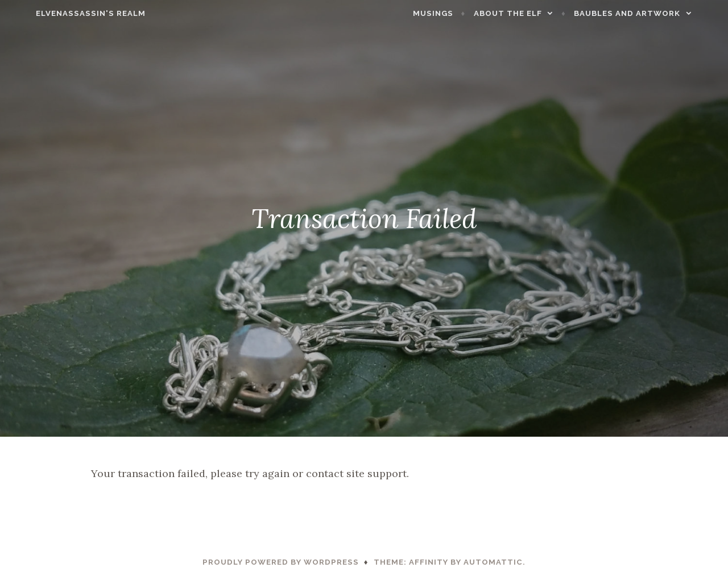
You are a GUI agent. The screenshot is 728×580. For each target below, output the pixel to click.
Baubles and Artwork (648, 13)
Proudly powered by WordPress (281, 562)
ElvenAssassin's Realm (70, 13)
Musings (454, 13)
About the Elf (529, 13)
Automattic (493, 562)
